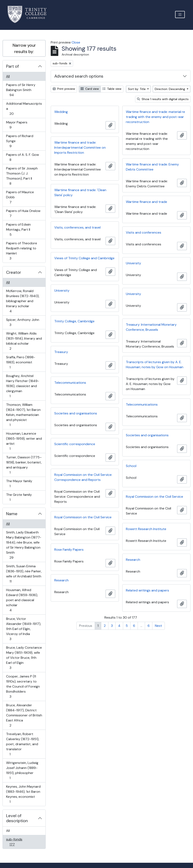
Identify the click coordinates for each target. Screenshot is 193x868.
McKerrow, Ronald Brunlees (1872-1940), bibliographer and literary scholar (23, 301)
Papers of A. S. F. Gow (22, 157)
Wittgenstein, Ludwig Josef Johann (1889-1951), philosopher (22, 770)
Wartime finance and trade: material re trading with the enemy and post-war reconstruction (155, 117)
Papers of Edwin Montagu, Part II (18, 230)
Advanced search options (79, 76)
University (133, 263)
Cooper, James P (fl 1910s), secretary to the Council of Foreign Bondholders (23, 686)
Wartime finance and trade (146, 202)
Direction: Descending (170, 89)
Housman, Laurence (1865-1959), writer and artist (24, 441)
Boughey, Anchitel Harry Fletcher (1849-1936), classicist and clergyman (23, 386)
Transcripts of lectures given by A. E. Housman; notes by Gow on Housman (155, 365)
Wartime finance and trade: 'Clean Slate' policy (80, 193)
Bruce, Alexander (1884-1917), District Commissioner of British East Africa (24, 715)
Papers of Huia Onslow (23, 213)
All (8, 76)
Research (133, 560)
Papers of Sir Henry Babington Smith (21, 90)
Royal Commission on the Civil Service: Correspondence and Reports (83, 477)
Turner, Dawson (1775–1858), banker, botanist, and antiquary (24, 465)
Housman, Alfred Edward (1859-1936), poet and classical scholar (22, 600)
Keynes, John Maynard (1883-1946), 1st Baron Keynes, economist (23, 794)
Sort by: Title (137, 89)
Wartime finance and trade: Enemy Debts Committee (152, 167)
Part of (13, 66)
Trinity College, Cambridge (74, 321)
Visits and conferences (144, 232)
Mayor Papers (17, 125)
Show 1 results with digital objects (163, 99)
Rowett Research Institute (146, 529)
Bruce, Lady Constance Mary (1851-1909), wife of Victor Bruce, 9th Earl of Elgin (24, 658)
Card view (90, 89)
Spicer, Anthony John (23, 322)
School (131, 466)
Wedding (61, 112)
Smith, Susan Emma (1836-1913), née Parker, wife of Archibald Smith (24, 574)
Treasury (61, 352)
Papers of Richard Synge (20, 141)
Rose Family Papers (69, 550)
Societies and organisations (76, 413)
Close (76, 42)
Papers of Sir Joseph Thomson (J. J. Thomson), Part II (22, 176)
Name (12, 514)
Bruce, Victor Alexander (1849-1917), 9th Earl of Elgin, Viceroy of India (23, 629)
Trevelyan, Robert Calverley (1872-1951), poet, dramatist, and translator (23, 744)
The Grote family (19, 497)
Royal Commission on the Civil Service (154, 497)
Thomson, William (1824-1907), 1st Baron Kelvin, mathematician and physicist (23, 415)
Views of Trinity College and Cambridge (84, 258)
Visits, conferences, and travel (77, 227)
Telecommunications (70, 383)
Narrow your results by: (24, 48)
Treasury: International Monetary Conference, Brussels (151, 327)
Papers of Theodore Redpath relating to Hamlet (21, 251)
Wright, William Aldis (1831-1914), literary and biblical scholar (24, 341)
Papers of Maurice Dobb (20, 197)
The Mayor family (19, 484)
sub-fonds (15, 842)
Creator (14, 272)
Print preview (64, 89)
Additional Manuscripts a (24, 109)
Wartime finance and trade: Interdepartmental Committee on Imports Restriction (80, 148)
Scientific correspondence (75, 444)
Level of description (17, 818)
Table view (112, 89)
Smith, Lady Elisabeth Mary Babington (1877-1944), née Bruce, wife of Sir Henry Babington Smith (24, 545)
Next (158, 626)
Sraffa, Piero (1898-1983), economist (21, 362)
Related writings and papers (147, 590)
